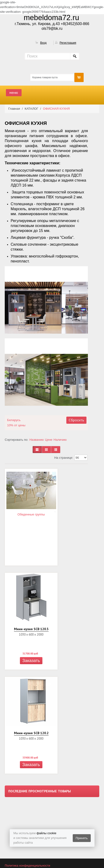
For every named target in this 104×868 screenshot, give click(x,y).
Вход (43, 43)
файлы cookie (46, 833)
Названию (37, 440)
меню (14, 93)
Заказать (31, 661)
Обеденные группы (31, 514)
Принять (82, 838)
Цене (49, 440)
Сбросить (76, 420)
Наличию (60, 440)
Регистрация (68, 43)
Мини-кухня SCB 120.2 (31, 733)
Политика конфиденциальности (27, 866)
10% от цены (16, 425)
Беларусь (14, 420)
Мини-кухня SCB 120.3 (31, 629)
